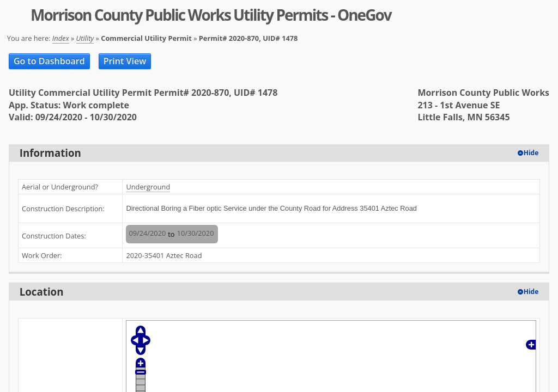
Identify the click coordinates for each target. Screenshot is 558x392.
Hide (531, 153)
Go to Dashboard (49, 61)
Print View (125, 61)
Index (61, 38)
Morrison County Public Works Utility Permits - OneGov (211, 15)
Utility (85, 38)
